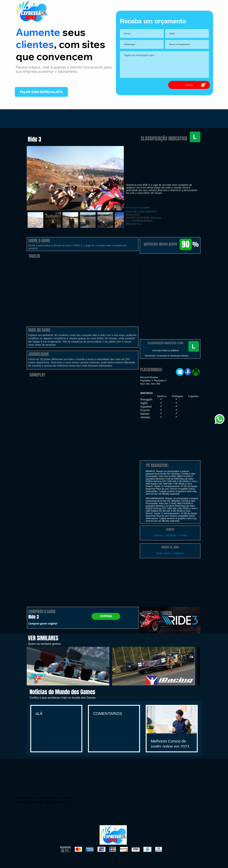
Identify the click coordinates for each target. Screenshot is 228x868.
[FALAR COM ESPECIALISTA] (41, 92)
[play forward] (195, 666)
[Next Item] (118, 178)
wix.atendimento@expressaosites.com (51, 793)
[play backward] (31, 666)
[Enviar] (189, 85)
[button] (170, 272)
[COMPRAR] (106, 616)
